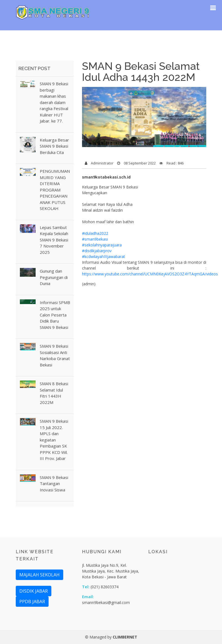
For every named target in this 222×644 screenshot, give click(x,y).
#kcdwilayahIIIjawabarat (104, 256)
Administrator (102, 163)
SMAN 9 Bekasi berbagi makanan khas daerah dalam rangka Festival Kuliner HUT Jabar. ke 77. (54, 102)
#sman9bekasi (95, 239)
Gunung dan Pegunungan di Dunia (54, 277)
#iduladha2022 (95, 233)
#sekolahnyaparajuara (102, 245)
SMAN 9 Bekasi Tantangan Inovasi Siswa (54, 484)
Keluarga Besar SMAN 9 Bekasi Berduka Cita (54, 146)
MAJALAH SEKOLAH (39, 575)
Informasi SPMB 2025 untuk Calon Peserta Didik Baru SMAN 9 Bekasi (55, 315)
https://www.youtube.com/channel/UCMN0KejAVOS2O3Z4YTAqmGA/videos (150, 274)
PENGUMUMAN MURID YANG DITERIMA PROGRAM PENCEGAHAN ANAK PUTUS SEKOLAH (55, 190)
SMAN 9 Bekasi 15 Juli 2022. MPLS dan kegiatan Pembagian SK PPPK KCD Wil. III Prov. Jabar (54, 440)
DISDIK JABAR (34, 591)
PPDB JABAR (32, 602)
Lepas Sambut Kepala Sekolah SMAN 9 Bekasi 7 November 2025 (54, 240)
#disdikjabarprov (97, 251)
